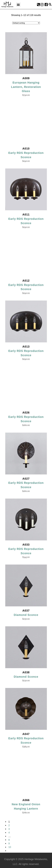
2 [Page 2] (9, 825)
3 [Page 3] (9, 829)
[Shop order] (26, 23)
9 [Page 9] (9, 844)
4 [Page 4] (9, 833)
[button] (18, 5)
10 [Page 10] (10, 847)
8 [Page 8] (9, 840)
